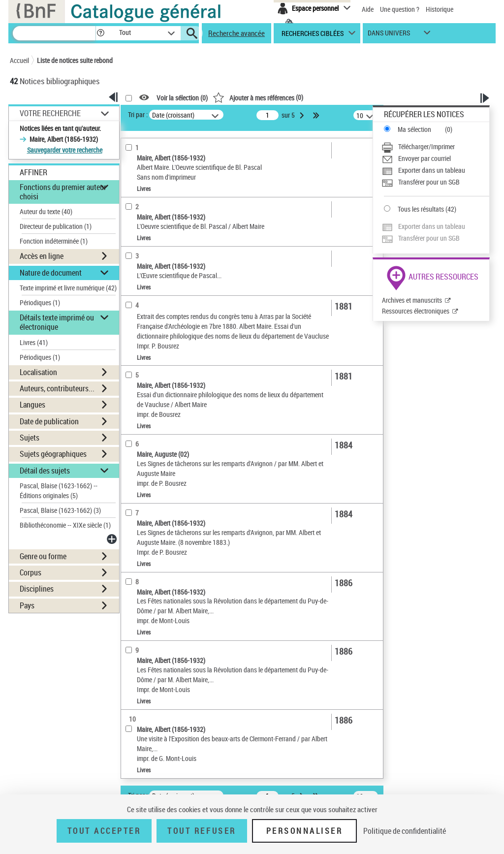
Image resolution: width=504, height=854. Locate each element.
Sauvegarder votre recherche (65, 150)
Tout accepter (104, 831)
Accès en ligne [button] (42, 256)
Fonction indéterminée (54, 241)
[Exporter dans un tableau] (435, 170)
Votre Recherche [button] (50, 113)
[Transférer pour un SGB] (435, 182)
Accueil (19, 60)
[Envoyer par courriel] (435, 158)
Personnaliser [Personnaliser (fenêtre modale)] (305, 831)
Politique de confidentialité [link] (405, 831)
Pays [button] (27, 605)
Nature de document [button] (51, 273)
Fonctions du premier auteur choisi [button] (63, 192)
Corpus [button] (31, 572)
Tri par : (138, 114)
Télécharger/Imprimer (426, 146)
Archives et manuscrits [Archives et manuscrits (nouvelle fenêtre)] (412, 300)
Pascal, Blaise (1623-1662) (60, 510)
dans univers (389, 35)
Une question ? (400, 9)
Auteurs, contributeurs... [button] (57, 388)
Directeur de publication (56, 226)
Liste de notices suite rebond (75, 60)
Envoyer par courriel (425, 158)
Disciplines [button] (37, 589)
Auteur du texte (46, 211)
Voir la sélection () (182, 98)
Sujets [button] (30, 438)
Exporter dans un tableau (432, 170)
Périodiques (40, 302)
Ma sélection (414, 129)
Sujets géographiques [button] (53, 454)
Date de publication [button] (49, 421)
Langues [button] (32, 405)
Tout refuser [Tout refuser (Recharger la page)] (202, 831)
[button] (100, 33)
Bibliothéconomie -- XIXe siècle (65, 525)
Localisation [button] (38, 372)
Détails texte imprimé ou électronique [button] (57, 322)
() (258, 97)
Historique (440, 9)
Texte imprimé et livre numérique (68, 288)
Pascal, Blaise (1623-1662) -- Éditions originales (59, 490)
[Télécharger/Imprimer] (435, 147)
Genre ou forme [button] (43, 556)
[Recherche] (54, 33)
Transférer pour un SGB (429, 182)
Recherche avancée (236, 33)
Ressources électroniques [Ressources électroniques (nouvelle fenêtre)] (416, 311)
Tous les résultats (421, 209)
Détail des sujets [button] (45, 471)
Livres (34, 342)
